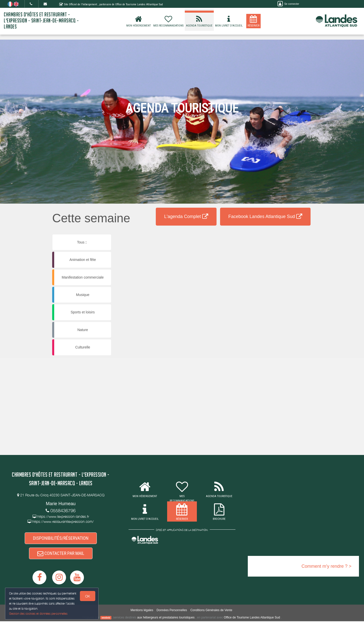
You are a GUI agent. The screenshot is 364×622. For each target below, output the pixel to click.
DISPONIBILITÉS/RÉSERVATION (61, 538)
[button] (149, 244)
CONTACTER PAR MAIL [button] (61, 554)
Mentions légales (142, 611)
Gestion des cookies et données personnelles (38, 614)
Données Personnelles (172, 611)
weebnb (106, 618)
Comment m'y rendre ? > (326, 566)
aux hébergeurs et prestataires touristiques (166, 618)
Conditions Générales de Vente (211, 611)
